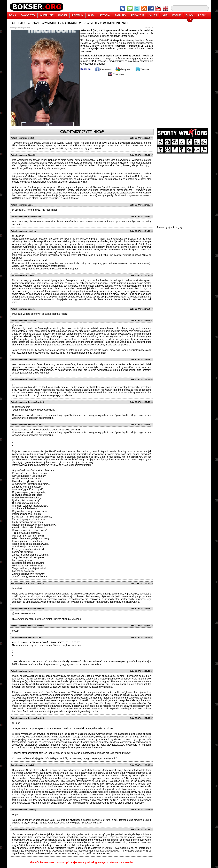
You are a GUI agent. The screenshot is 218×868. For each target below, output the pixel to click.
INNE (165, 15)
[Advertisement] (182, 72)
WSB (91, 15)
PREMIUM (78, 15)
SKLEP (153, 15)
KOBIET (63, 15)
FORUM (177, 15)
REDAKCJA (138, 15)
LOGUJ (202, 15)
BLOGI (190, 15)
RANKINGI (120, 15)
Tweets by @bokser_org (170, 227)
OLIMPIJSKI (47, 15)
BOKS (12, 15)
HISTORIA (104, 15)
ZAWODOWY (28, 15)
